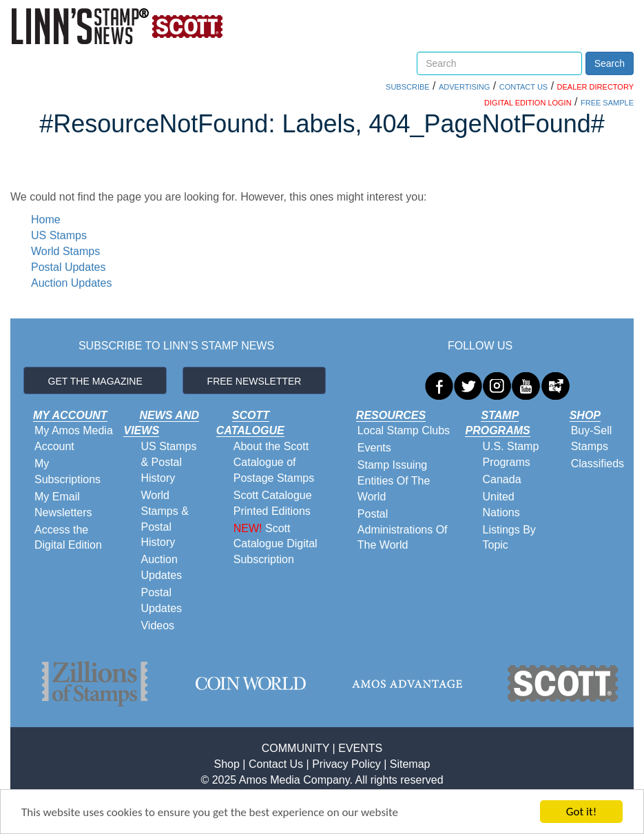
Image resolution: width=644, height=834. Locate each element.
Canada (501, 479)
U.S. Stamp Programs (510, 454)
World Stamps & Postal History (164, 519)
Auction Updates (71, 283)
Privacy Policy (346, 764)
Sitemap (410, 764)
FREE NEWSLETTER (255, 381)
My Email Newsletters (63, 505)
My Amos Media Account (74, 438)
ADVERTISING (464, 87)
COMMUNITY (295, 748)
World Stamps (65, 251)
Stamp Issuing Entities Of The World (394, 481)
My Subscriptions (67, 471)
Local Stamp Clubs (404, 430)
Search (610, 63)
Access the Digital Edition (68, 538)
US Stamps (59, 235)
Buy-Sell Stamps (592, 438)
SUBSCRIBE (408, 87)
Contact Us (276, 764)
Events (374, 448)
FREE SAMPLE (607, 103)
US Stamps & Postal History (168, 462)
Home (46, 220)
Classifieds (598, 464)
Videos (157, 625)
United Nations (501, 505)
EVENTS (360, 748)
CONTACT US (524, 87)
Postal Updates (69, 267)
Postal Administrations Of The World (403, 530)
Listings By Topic (509, 538)
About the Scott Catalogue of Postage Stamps (274, 462)
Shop (227, 764)
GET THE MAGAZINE (95, 381)
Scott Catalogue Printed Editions (273, 503)
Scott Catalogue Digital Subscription (276, 544)
